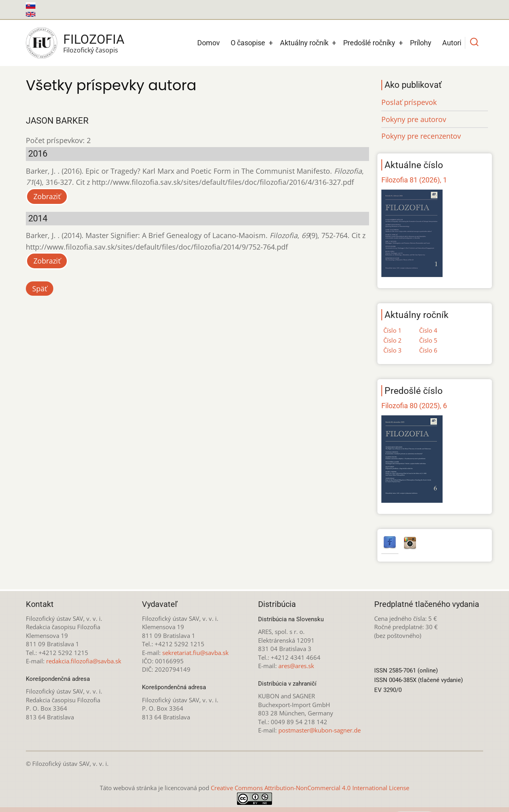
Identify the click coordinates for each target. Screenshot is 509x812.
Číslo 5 (428, 340)
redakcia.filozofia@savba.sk (84, 661)
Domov (209, 43)
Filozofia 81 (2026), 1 (414, 180)
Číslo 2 (392, 340)
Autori (452, 43)
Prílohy (421, 43)
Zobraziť (47, 196)
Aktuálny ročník (304, 43)
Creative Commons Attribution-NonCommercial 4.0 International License (310, 788)
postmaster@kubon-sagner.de (320, 730)
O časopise (248, 43)
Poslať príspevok (409, 102)
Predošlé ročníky (369, 43)
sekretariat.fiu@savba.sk (195, 653)
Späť (40, 289)
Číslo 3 (392, 350)
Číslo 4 (428, 330)
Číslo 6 (428, 350)
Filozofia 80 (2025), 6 (414, 406)
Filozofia (94, 39)
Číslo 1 (392, 330)
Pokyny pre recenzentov (421, 136)
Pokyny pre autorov (414, 119)
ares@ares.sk (296, 666)
